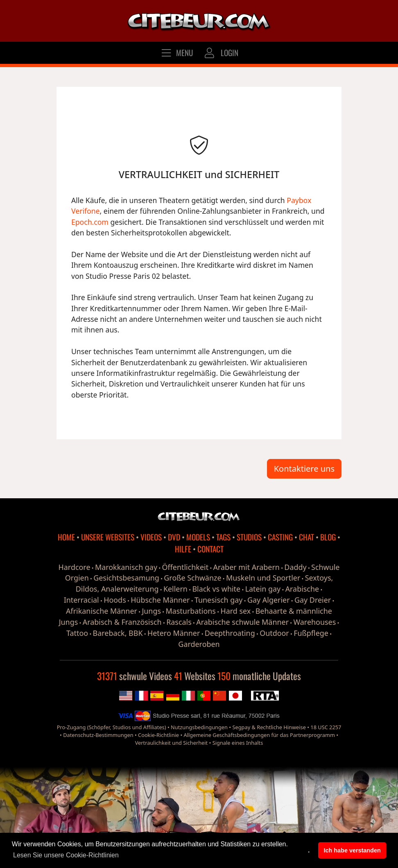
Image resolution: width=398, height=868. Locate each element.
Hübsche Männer (160, 600)
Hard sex (235, 611)
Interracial (81, 600)
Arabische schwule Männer (242, 622)
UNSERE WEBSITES (108, 537)
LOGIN (220, 53)
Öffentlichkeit (185, 567)
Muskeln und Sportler (263, 578)
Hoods (115, 600)
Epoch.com (90, 222)
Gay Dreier (313, 600)
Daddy (295, 567)
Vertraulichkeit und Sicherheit (172, 743)
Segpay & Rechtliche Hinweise (269, 727)
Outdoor (274, 633)
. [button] (309, 850)
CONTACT (210, 549)
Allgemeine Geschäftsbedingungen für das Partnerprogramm (259, 735)
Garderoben (199, 644)
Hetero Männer (174, 633)
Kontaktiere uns (304, 469)
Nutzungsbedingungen (199, 727)
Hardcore (75, 567)
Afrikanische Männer (102, 611)
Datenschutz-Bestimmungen (98, 735)
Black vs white (216, 589)
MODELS (198, 537)
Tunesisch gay (219, 600)
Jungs (151, 611)
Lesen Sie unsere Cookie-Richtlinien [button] (66, 855)
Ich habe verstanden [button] (352, 850)
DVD (174, 537)
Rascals (179, 622)
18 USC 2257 (326, 727)
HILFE (183, 549)
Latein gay (263, 589)
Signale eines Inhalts (238, 743)
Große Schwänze (192, 578)
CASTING (280, 537)
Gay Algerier (269, 600)
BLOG (328, 537)
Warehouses (315, 622)
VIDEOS (151, 537)
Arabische (302, 589)
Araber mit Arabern (246, 567)
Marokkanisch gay (126, 567)
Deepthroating (230, 633)
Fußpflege (311, 633)
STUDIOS (249, 537)
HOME (66, 537)
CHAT (306, 537)
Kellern (175, 589)
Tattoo (77, 633)
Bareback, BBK (118, 633)
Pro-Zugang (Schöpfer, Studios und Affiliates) (112, 727)
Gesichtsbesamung (126, 578)
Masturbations (191, 611)
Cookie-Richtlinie (158, 735)
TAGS (223, 537)
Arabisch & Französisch (122, 622)
